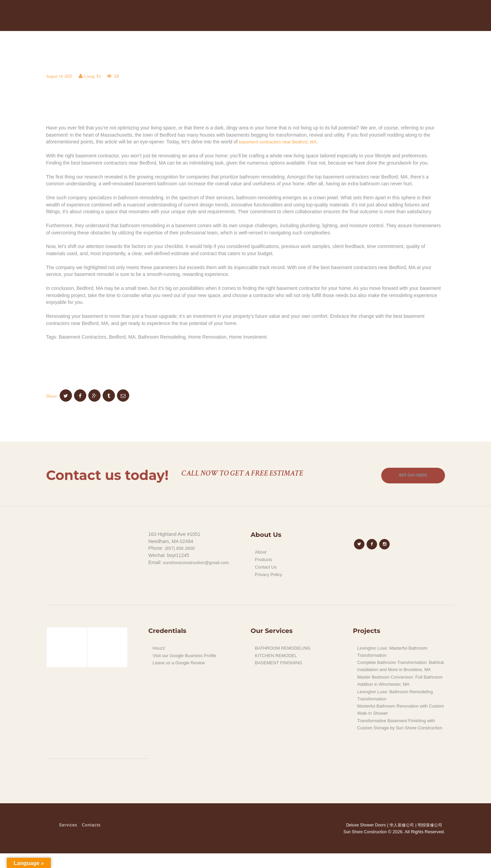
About (261, 555)
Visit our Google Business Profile (188, 657)
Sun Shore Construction (363, 847)
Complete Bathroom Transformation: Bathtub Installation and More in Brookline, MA (396, 671)
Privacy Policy (270, 576)
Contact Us (267, 569)
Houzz (160, 650)
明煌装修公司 (431, 840)
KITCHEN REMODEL (278, 657)
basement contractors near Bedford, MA (281, 143)
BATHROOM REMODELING (285, 650)
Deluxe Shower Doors (362, 840)
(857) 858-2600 (181, 551)
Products (264, 562)
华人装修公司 (401, 840)
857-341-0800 (410, 477)
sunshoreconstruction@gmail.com (199, 565)
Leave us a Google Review (181, 665)
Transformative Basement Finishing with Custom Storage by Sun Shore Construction (400, 736)
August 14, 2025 (60, 77)
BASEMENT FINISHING (281, 665)
